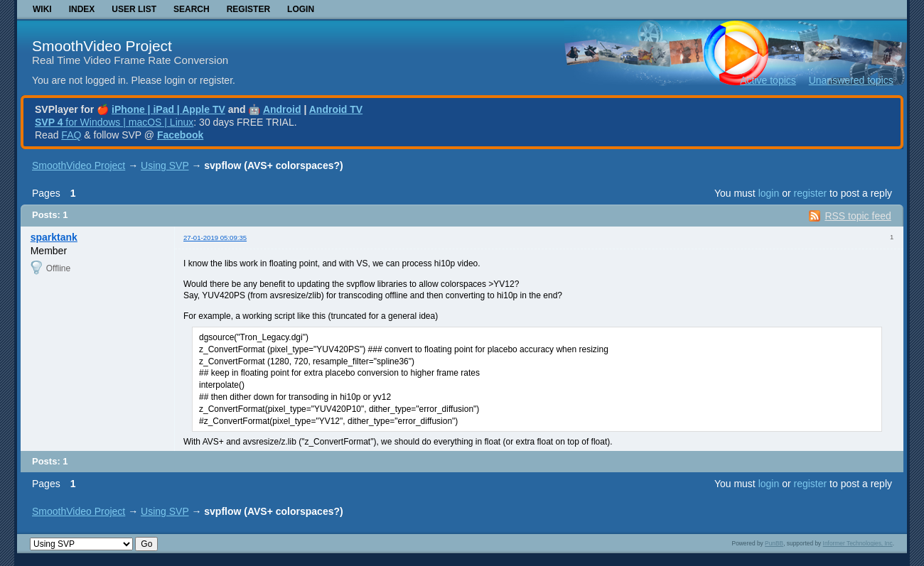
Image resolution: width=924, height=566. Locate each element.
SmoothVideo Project (102, 46)
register (810, 193)
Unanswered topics (851, 80)
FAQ (71, 135)
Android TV (336, 109)
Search (192, 9)
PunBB (774, 543)
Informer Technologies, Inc (858, 543)
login (769, 193)
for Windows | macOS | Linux (114, 122)
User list (134, 9)
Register (248, 9)
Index (82, 9)
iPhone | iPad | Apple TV (168, 109)
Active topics (768, 80)
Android (282, 109)
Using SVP (165, 165)
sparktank (54, 237)
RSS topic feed (858, 216)
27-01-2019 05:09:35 (215, 238)
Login (301, 9)
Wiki (42, 9)
